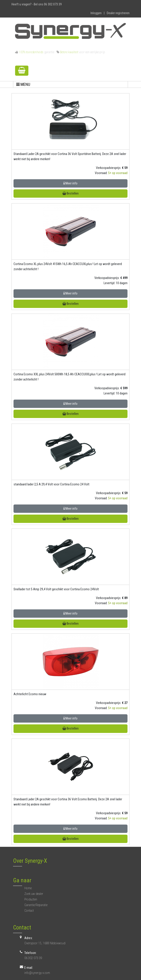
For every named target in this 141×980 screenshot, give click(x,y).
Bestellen (70, 194)
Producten (31, 899)
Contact (29, 911)
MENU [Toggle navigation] (23, 84)
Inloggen (96, 13)
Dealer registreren (118, 13)
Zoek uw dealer (34, 894)
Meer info (70, 183)
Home (28, 888)
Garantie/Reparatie (36, 905)
